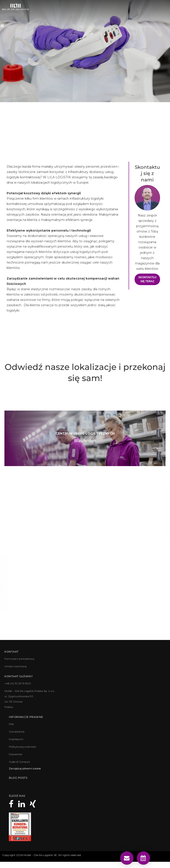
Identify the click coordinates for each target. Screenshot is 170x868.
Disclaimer (16, 754)
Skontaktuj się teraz (147, 279)
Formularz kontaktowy (19, 659)
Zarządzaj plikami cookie (25, 768)
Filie (11, 724)
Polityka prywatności (23, 747)
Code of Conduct (19, 762)
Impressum (16, 739)
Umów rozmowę (15, 666)
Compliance (17, 732)
